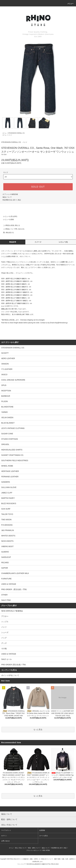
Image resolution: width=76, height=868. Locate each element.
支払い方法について (21, 848)
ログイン (4, 836)
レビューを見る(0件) (9, 216)
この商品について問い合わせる (12, 229)
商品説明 (13, 242)
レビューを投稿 (7, 219)
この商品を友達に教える (10, 225)
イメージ (38, 242)
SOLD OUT (38, 187)
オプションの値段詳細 (10, 194)
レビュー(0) (63, 242)
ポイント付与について (10, 675)
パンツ (10, 135)
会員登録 (42, 830)
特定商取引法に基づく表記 (12, 200)
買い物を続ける (7, 233)
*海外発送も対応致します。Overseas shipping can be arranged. (23, 320)
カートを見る (44, 836)
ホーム (4, 133)
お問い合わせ (5, 841)
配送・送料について (34, 848)
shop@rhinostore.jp (61, 323)
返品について (7, 197)
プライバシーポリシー (33, 850)
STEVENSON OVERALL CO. (16, 133)
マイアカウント (6, 830)
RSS (44, 850)
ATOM (48, 850)
